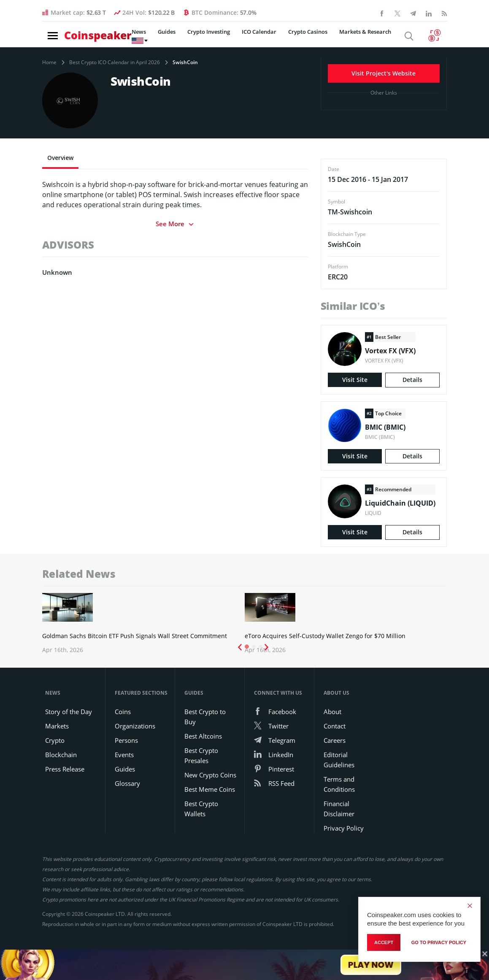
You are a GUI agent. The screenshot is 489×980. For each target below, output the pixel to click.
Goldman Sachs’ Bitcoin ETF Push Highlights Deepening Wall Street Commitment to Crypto (132, 623)
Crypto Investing (192, 38)
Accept (384, 945)
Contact (335, 755)
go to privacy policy (439, 945)
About (332, 741)
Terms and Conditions (339, 814)
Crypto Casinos (291, 38)
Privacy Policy (344, 858)
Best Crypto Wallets (201, 838)
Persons (126, 770)
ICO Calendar (243, 38)
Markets (57, 755)
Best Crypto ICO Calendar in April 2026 (115, 62)
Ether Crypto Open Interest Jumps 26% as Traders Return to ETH (410, 614)
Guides (150, 38)
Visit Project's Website (384, 72)
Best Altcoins (203, 766)
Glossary (127, 813)
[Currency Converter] (438, 37)
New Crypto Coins (210, 804)
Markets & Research (349, 38)
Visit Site (355, 380)
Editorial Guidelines (339, 789)
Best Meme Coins (210, 819)
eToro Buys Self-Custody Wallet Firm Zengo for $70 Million (272, 614)
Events (124, 784)
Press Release (65, 799)
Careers (335, 770)
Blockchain (61, 784)
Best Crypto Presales (201, 785)
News (122, 38)
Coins (123, 741)
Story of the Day (69, 741)
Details (412, 380)
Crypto (55, 770)
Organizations (135, 755)
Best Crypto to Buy (205, 746)
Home (49, 62)
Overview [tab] (60, 158)
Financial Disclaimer (339, 838)
